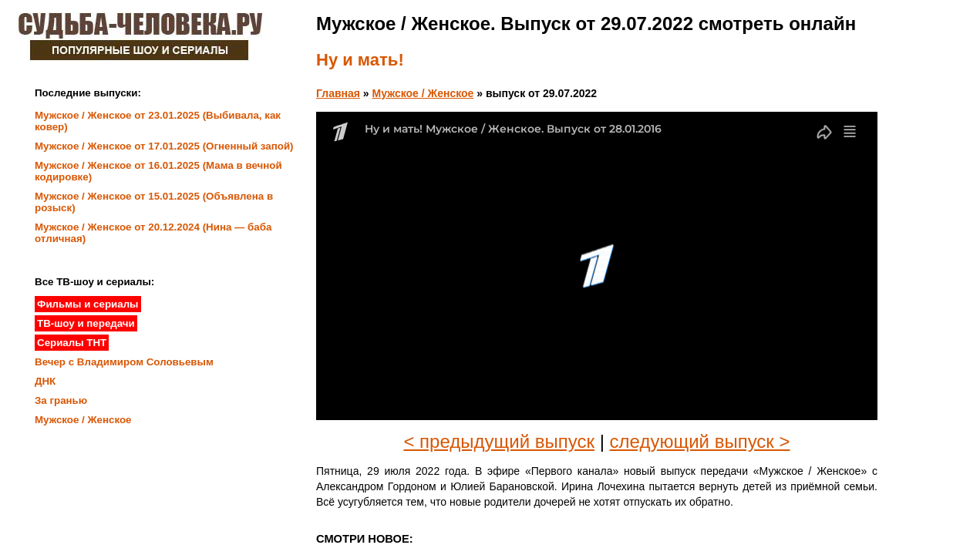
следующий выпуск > (700, 441)
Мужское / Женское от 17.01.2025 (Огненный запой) (164, 146)
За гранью (61, 400)
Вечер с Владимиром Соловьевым (124, 362)
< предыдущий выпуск (499, 441)
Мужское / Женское (423, 93)
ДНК (45, 381)
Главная (338, 93)
